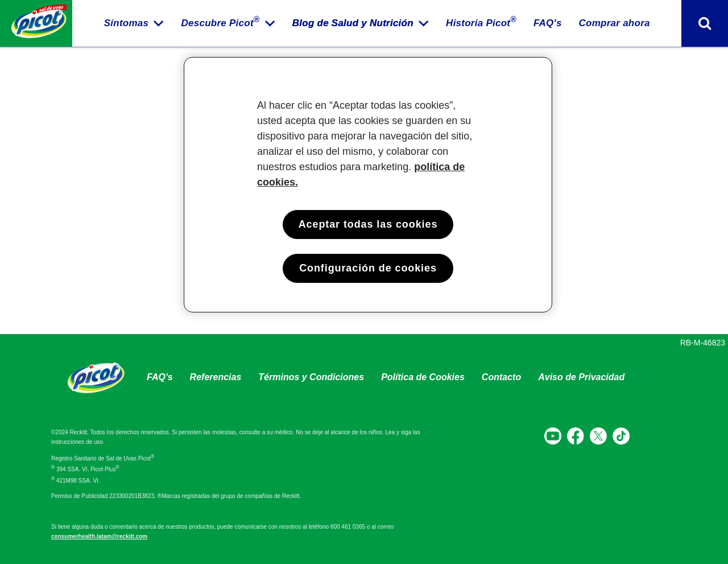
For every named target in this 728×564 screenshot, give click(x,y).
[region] (368, 185)
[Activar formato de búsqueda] (705, 23)
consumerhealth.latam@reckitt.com (99, 536)
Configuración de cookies (368, 268)
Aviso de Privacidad (581, 377)
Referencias (216, 377)
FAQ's (160, 377)
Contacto (501, 377)
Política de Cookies (423, 377)
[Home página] (36, 23)
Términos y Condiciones (311, 377)
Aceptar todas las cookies (368, 224)
